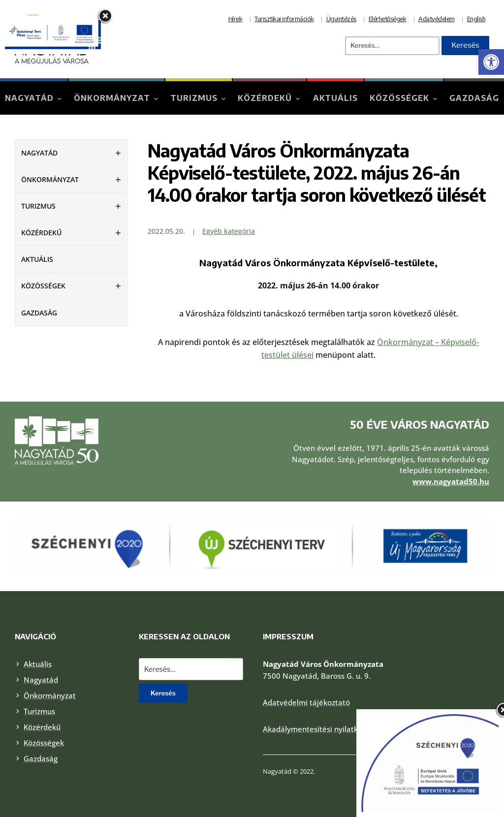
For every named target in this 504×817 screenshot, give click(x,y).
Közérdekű (265, 98)
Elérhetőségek (388, 19)
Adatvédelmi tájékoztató (306, 702)
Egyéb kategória (229, 231)
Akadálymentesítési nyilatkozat (318, 729)
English (476, 19)
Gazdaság (474, 98)
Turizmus (194, 98)
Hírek (236, 19)
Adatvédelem (437, 19)
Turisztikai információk (284, 19)
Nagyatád (29, 98)
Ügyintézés (341, 19)
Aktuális (335, 98)
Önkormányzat (112, 98)
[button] (491, 62)
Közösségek (399, 98)
